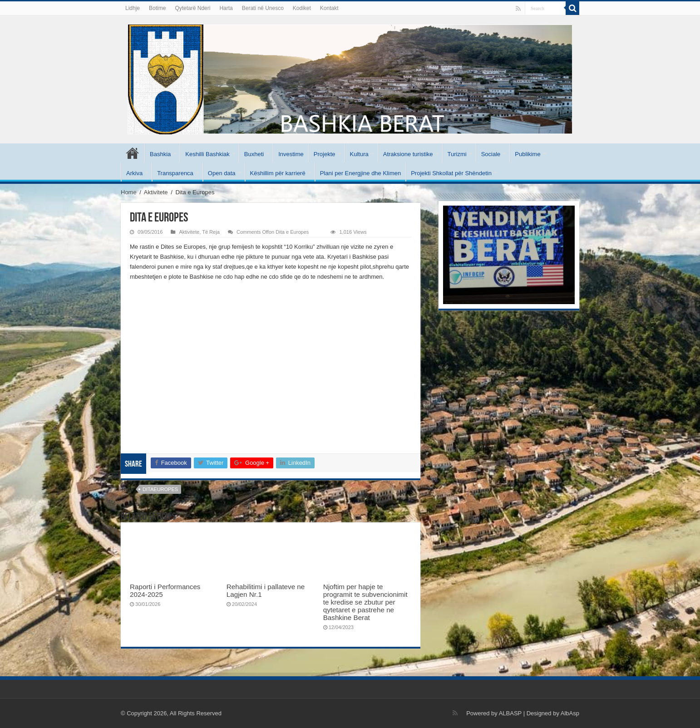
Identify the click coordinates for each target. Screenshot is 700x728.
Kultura (359, 154)
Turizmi (457, 154)
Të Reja (211, 232)
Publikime (527, 154)
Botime (157, 8)
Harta (226, 8)
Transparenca (175, 173)
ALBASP (510, 713)
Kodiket (302, 8)
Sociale (491, 154)
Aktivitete (156, 192)
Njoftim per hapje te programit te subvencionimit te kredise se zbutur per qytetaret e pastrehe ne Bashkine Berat (365, 602)
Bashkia (160, 154)
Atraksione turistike (408, 154)
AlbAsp (570, 713)
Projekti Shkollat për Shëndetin (451, 173)
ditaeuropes (160, 489)
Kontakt (329, 8)
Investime (291, 154)
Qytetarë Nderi (192, 8)
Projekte (325, 154)
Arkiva (134, 173)
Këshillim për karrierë (278, 173)
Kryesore (133, 153)
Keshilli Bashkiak (207, 154)
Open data (222, 173)
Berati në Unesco (263, 8)
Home (129, 192)
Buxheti (254, 154)
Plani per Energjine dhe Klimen (361, 173)
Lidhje (133, 8)
